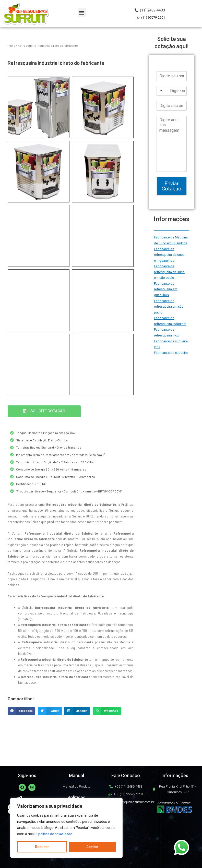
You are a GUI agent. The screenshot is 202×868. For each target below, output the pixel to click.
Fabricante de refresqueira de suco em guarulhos (169, 255)
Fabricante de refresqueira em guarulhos (166, 289)
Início (11, 45)
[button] (82, 12)
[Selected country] (160, 91)
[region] (66, 828)
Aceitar (92, 847)
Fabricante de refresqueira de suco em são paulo (169, 272)
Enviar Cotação (171, 186)
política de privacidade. (57, 834)
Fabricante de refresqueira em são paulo (169, 307)
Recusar (42, 847)
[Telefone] (171, 91)
